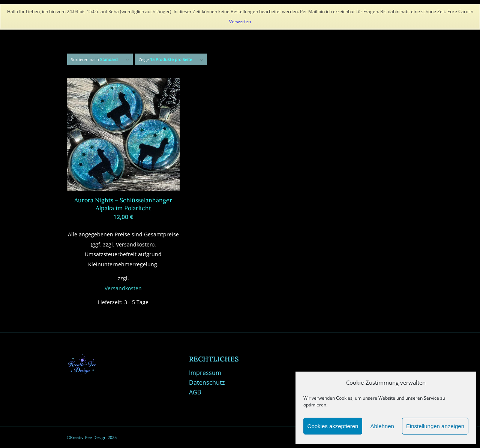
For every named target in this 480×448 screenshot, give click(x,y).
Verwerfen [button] (240, 22)
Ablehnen (382, 426)
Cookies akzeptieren (333, 426)
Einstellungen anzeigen (435, 426)
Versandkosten (123, 288)
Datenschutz (207, 382)
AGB (195, 392)
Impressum (205, 373)
